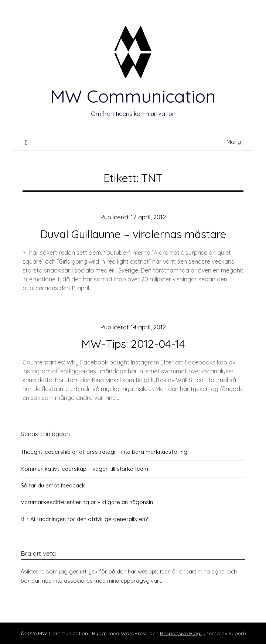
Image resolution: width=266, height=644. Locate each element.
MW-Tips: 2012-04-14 (133, 344)
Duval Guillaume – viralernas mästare (133, 234)
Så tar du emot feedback (53, 485)
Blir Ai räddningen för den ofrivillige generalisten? (84, 519)
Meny (234, 142)
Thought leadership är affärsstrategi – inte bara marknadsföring (104, 452)
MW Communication (133, 96)
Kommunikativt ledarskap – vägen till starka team (84, 469)
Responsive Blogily (183, 633)
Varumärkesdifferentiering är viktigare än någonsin (87, 502)
